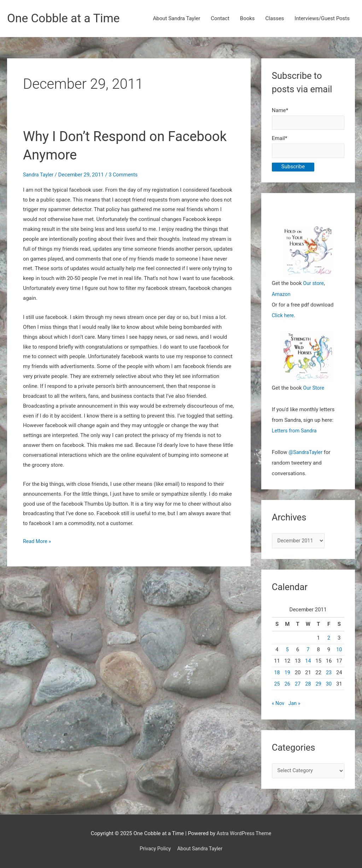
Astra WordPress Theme (244, 833)
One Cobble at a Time (66, 19)
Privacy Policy (154, 849)
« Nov (278, 705)
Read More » (38, 542)
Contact (220, 19)
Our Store (314, 389)
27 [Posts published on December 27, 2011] (298, 685)
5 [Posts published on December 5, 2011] (287, 651)
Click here (283, 317)
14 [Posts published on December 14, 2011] (308, 662)
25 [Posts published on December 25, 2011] (277, 685)
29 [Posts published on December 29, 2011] (318, 685)
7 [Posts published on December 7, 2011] (308, 651)
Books (247, 19)
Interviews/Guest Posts (322, 19)
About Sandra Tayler (177, 19)
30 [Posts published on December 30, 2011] (329, 685)
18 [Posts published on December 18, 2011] (277, 674)
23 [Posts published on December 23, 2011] (329, 674)
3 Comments (125, 175)
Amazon (282, 296)
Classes (275, 19)
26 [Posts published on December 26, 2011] (287, 685)
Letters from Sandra (295, 432)
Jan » (295, 705)
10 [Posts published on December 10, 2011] (339, 651)
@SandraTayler (306, 453)
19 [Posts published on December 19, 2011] (287, 674)
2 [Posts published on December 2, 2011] (329, 639)
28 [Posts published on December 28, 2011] (308, 685)
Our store (314, 285)
